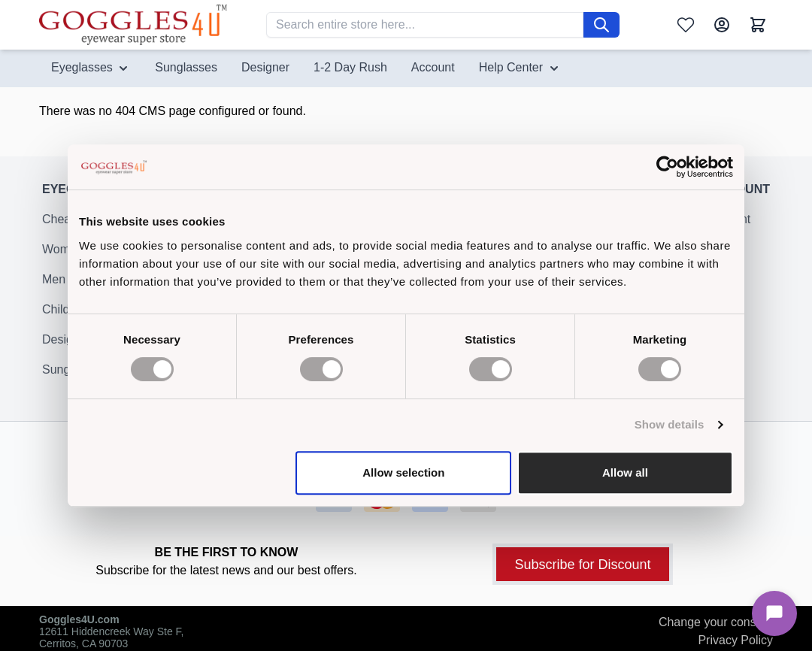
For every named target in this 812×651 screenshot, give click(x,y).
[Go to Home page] (133, 24)
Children (65, 318)
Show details (670, 424)
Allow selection (403, 472)
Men (54, 288)
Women (63, 258)
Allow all (625, 472)
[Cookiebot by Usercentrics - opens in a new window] (667, 167)
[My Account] (722, 25)
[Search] (601, 25)
